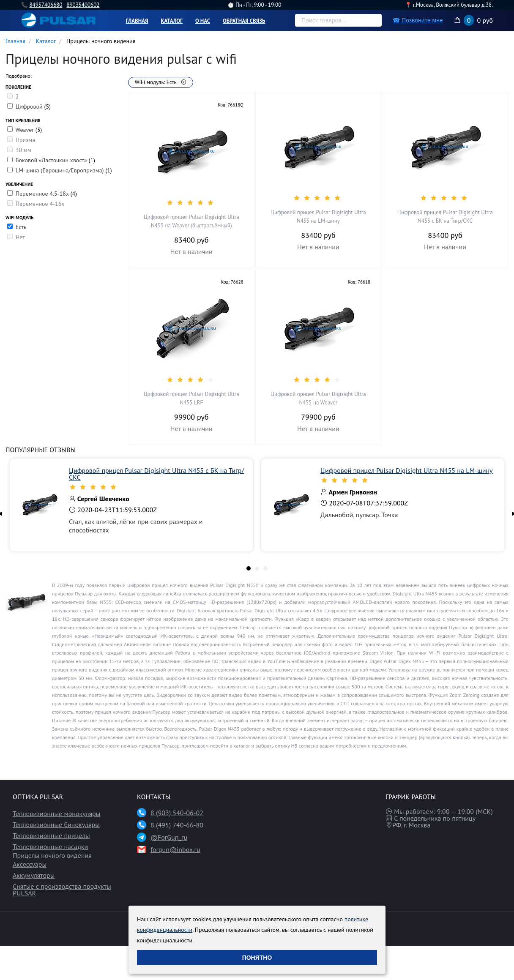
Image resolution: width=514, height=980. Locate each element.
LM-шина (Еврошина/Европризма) (61, 170)
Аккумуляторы (34, 875)
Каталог (172, 21)
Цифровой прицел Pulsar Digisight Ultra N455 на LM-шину (318, 217)
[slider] (191, 202)
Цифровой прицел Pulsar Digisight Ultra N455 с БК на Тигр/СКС (445, 217)
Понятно (257, 958)
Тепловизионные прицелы (51, 835)
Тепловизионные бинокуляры (56, 824)
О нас (203, 21)
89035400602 (83, 5)
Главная (137, 21)
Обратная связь (244, 21)
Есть (21, 227)
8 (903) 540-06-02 (177, 813)
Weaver (25, 130)
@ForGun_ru (169, 837)
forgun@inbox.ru (175, 849)
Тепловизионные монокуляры (56, 813)
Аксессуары (30, 864)
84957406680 (46, 5)
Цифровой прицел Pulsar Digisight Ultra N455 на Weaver (318, 398)
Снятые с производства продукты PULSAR (62, 890)
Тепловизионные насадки (50, 846)
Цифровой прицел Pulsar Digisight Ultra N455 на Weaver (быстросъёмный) (191, 221)
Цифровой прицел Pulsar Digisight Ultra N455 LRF (191, 398)
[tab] (249, 568)
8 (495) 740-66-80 (177, 825)
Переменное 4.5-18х (43, 194)
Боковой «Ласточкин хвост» (52, 160)
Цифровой (30, 106)
